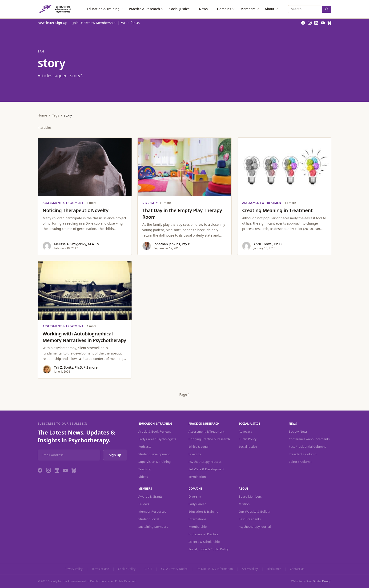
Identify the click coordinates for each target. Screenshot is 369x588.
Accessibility (250, 569)
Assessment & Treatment (206, 431)
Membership (198, 527)
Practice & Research (146, 9)
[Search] (327, 9)
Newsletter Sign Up (52, 23)
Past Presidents (250, 519)
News (205, 9)
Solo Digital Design (319, 581)
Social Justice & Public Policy (209, 549)
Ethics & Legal (199, 447)
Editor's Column (300, 462)
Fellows (144, 504)
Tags (56, 115)
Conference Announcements (309, 439)
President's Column (303, 454)
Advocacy (245, 431)
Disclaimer (274, 569)
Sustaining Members (153, 527)
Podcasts (145, 447)
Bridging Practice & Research (209, 439)
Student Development (154, 454)
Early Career (197, 504)
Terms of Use (100, 569)
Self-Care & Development (207, 469)
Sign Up (115, 455)
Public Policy (248, 439)
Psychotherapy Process (205, 462)
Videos (143, 477)
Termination (197, 477)
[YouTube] (65, 470)
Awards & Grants (150, 496)
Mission (244, 504)
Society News (298, 431)
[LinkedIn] (57, 470)
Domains (226, 9)
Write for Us (130, 23)
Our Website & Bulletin (255, 511)
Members (250, 9)
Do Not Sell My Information (215, 569)
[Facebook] (40, 470)
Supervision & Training (154, 462)
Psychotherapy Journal (255, 527)
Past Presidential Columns (307, 447)
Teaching (145, 469)
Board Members (250, 496)
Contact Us (297, 569)
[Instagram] (48, 470)
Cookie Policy (127, 569)
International (198, 519)
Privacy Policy (74, 569)
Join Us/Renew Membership (94, 23)
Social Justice (181, 9)
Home (42, 115)
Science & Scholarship (204, 542)
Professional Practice (203, 534)
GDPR (148, 569)
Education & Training (105, 9)
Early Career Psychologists (157, 439)
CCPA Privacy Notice (174, 569)
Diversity (195, 454)
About (271, 9)
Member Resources (152, 511)
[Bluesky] (74, 470)
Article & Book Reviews (155, 431)
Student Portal (149, 519)
